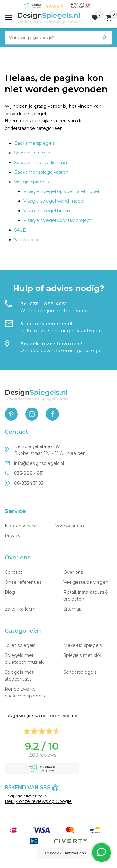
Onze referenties (23, 582)
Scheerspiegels (80, 672)
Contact (13, 572)
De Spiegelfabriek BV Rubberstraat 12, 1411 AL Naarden (45, 450)
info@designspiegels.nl (34, 463)
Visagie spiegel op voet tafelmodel (61, 191)
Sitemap (73, 609)
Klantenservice (21, 526)
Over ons (73, 572)
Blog (10, 592)
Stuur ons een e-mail (46, 324)
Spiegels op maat (33, 153)
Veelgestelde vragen (86, 582)
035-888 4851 (24, 473)
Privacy (13, 536)
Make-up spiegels (83, 645)
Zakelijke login (20, 609)
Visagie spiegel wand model (54, 201)
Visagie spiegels (31, 182)
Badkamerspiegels (34, 143)
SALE (20, 230)
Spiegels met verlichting (41, 163)
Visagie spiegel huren (47, 211)
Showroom (26, 240)
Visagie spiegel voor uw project (57, 220)
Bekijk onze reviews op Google (38, 801)
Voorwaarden (70, 526)
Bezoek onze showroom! (51, 344)
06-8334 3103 (24, 483)
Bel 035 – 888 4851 (44, 304)
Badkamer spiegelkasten (41, 172)
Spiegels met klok (83, 655)
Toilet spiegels (20, 645)
